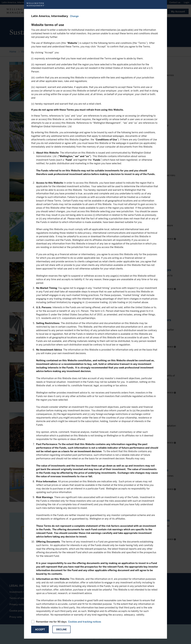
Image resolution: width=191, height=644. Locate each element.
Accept (40, 629)
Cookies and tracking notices (85, 622)
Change (74, 16)
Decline (61, 629)
